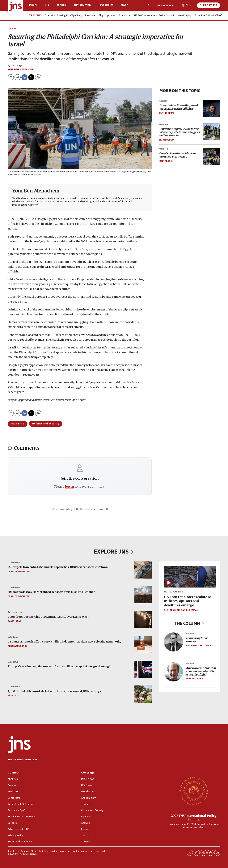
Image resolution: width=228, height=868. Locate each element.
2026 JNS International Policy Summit (194, 817)
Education (124, 16)
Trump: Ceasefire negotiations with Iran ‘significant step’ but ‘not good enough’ (59, 667)
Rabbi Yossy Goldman (199, 645)
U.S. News (13, 637)
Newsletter (165, 6)
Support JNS (209, 5)
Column (163, 101)
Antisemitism (82, 5)
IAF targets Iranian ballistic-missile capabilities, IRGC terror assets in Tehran (58, 567)
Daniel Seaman (190, 610)
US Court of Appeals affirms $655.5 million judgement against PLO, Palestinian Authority (64, 642)
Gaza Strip (18, 424)
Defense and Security (46, 424)
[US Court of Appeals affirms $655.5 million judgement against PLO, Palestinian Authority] (143, 644)
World (62, 5)
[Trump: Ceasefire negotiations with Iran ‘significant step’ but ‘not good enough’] (143, 669)
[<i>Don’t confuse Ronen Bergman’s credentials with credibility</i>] (212, 108)
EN (187, 5)
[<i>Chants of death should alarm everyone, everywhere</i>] (212, 156)
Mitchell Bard (194, 679)
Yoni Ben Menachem (20, 70)
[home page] (15, 6)
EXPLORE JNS (114, 552)
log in (69, 487)
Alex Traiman (172, 610)
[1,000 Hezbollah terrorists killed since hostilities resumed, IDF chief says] (143, 694)
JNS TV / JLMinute (173, 592)
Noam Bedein (167, 140)
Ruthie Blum (167, 113)
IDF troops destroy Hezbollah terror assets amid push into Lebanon (51, 592)
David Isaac (14, 621)
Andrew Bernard (17, 646)
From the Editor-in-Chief (208, 16)
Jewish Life (106, 5)
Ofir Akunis (166, 161)
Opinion (12, 29)
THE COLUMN (190, 623)
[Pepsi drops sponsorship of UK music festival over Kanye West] (143, 620)
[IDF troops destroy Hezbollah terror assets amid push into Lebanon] (143, 595)
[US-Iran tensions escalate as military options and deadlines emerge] (190, 577)
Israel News (14, 563)
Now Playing (185, 16)
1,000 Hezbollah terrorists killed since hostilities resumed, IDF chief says (54, 691)
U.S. (47, 5)
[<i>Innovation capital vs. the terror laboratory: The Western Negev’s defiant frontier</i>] (212, 132)
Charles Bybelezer (19, 572)
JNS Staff (13, 696)
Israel (33, 5)
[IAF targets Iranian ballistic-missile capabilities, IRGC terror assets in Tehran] (143, 570)
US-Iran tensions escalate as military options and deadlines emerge (188, 601)
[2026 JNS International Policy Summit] (194, 791)
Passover (91, 16)
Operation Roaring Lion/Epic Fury (63, 16)
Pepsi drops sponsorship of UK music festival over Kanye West (48, 617)
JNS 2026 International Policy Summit (154, 16)
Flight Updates (107, 16)
